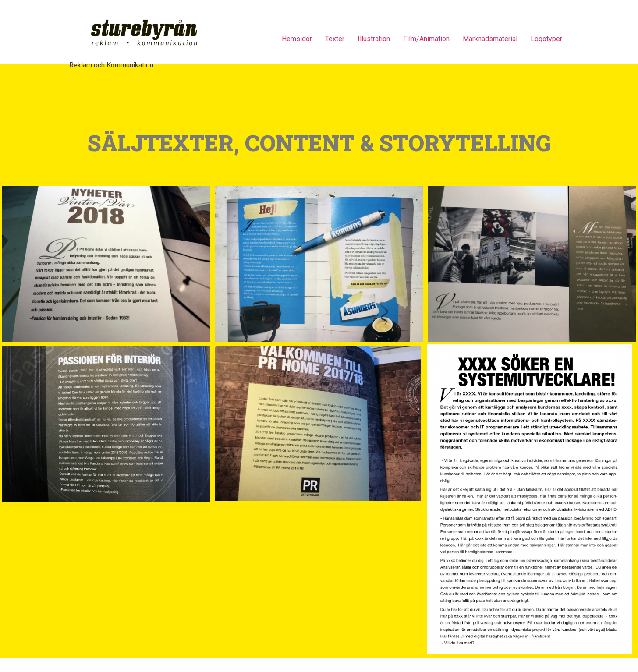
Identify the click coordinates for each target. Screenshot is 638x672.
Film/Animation (426, 39)
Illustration (374, 39)
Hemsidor (297, 39)
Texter (335, 39)
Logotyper (546, 39)
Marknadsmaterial (490, 39)
